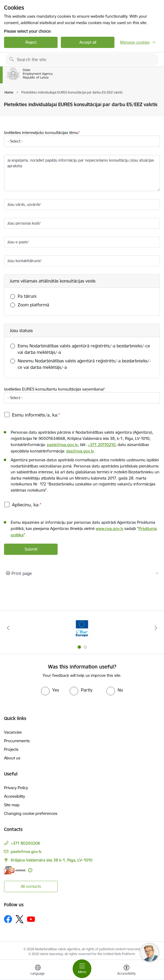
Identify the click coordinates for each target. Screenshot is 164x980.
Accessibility (14, 796)
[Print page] (82, 573)
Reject (31, 42)
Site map (12, 805)
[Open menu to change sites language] (38, 971)
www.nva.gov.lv (109, 528)
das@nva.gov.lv (80, 451)
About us (12, 758)
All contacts (31, 886)
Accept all (88, 42)
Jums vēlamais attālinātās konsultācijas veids (53, 281)
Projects (11, 749)
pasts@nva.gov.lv (62, 445)
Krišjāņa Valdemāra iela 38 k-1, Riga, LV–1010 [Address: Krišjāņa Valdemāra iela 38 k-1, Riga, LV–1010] (52, 860)
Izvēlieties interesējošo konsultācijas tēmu (41, 133)
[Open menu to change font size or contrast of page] (126, 971)
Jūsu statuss (21, 331)
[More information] (30, 870)
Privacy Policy (16, 788)
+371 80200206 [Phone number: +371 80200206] (25, 843)
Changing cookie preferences (31, 813)
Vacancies (13, 732)
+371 (102, 445)
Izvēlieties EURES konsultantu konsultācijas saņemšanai (54, 389)
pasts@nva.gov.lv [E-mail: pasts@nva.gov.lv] (26, 851)
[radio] (50, 690)
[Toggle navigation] (82, 969)
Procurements (17, 741)
